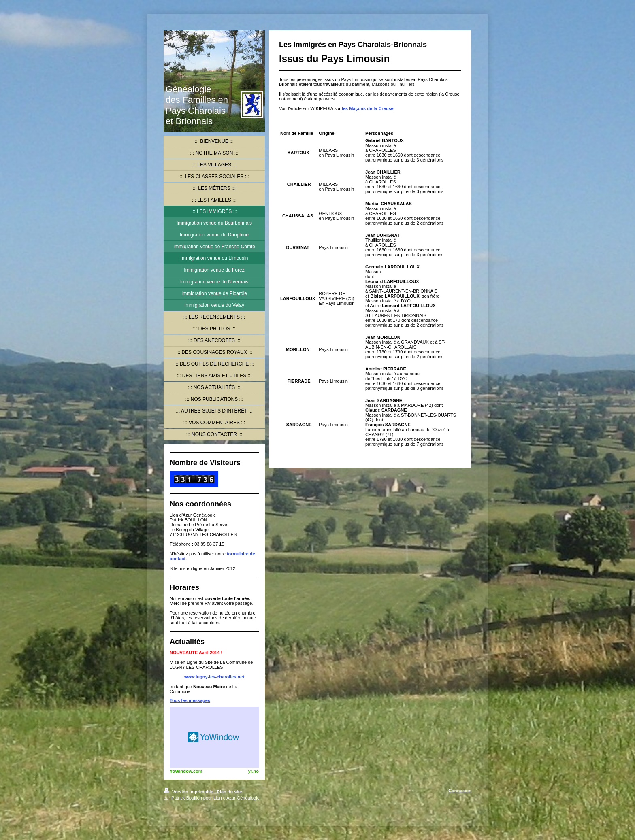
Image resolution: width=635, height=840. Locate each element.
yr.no (254, 771)
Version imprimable (189, 792)
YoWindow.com (186, 771)
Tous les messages (190, 700)
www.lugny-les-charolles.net (214, 677)
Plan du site (230, 792)
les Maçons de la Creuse (368, 108)
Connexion (460, 791)
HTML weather (214, 737)
